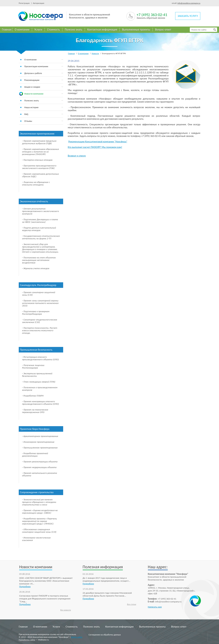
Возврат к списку (77, 156)
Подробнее (25, 587)
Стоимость (53, 30)
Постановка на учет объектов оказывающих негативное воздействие (39, 260)
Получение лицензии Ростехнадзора (33, 366)
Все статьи (132, 604)
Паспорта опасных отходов (38, 160)
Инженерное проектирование (39, 442)
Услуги (38, 30)
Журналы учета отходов (36, 268)
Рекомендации (32, 80)
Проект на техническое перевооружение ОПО (35, 411)
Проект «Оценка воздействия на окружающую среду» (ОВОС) (40, 512)
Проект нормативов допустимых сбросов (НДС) (40, 175)
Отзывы (28, 121)
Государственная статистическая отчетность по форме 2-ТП (41, 237)
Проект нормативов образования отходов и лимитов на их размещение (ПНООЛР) (40, 152)
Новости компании (34, 94)
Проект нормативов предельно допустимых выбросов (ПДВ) (39, 142)
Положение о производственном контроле (40, 389)
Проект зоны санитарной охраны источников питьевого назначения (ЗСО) (40, 303)
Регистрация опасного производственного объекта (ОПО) (40, 358)
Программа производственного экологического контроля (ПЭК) (39, 167)
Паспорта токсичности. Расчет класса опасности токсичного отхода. (40, 330)
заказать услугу (188, 16)
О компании (22, 30)
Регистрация (25, 3)
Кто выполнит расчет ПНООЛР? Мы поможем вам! (95, 147)
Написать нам (155, 607)
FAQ (26, 114)
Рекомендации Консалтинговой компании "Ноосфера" (98, 142)
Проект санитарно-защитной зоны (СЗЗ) (39, 294)
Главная (7, 30)
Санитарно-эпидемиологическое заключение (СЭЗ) (40, 321)
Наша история (31, 107)
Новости (95, 53)
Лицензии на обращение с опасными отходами (36, 183)
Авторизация (38, 3)
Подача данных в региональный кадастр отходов (39, 229)
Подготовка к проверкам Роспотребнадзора (36, 313)
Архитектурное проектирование (41, 436)
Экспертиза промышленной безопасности (37, 375)
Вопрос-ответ (163, 30)
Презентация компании (36, 66)
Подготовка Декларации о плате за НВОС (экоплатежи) (40, 221)
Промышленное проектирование (41, 448)
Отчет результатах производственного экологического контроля (40, 211)
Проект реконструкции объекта (41, 462)
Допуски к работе (33, 73)
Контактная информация (102, 30)
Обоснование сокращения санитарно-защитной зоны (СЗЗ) (39, 531)
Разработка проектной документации (35, 455)
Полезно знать (74, 30)
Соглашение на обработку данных (105, 635)
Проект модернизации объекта (40, 467)
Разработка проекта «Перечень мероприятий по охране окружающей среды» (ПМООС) (39, 521)
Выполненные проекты (136, 30)
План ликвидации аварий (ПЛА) (39, 382)
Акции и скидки (32, 87)
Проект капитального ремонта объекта (40, 474)
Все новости (66, 610)
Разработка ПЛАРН (34, 396)
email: (186, 3)
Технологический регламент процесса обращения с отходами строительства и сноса (39, 502)
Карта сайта (77, 637)
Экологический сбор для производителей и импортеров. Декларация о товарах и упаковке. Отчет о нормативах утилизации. (40, 248)
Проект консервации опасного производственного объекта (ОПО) (40, 403)
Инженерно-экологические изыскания (36, 539)
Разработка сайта (27, 640)
